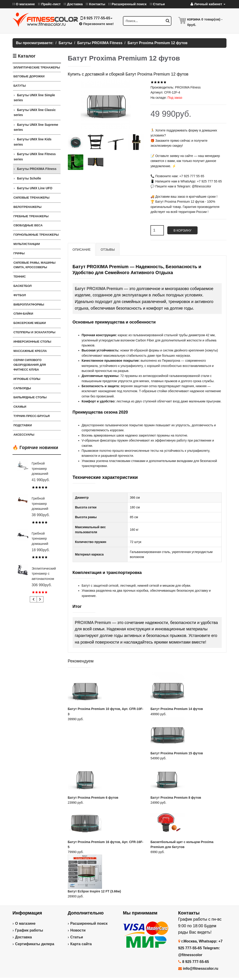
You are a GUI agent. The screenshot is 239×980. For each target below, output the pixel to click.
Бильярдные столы (30, 397)
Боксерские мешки (30, 323)
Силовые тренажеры (31, 198)
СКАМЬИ (20, 407)
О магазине (25, 923)
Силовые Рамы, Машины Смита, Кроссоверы (34, 265)
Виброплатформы (29, 304)
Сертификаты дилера (35, 944)
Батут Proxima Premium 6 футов (93, 798)
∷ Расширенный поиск (127, 4)
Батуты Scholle (29, 178)
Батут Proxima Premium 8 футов (176, 798)
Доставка (23, 937)
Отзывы (108, 250)
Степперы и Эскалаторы (34, 332)
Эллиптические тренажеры (37, 67)
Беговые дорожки (29, 76)
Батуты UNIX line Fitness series (35, 157)
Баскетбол (23, 286)
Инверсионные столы (32, 342)
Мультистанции (27, 244)
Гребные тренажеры (31, 216)
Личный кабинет (208, 4)
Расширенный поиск (89, 923)
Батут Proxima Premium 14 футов (177, 709)
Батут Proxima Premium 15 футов (177, 753)
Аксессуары (24, 435)
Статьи (77, 937)
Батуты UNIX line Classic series (35, 112)
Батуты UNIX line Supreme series (36, 127)
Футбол (20, 295)
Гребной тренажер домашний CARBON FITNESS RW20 (44, 544)
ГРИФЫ (19, 253)
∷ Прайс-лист (49, 4)
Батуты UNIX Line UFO (35, 188)
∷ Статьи (157, 4)
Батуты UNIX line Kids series (33, 142)
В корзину (182, 230)
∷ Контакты (95, 4)
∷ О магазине (24, 4)
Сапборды (22, 388)
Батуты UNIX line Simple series (34, 98)
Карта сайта (81, 944)
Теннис (20, 277)
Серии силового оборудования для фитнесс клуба (30, 365)
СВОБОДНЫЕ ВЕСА (28, 225)
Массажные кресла (30, 351)
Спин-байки (23, 314)
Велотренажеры (27, 207)
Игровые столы (27, 379)
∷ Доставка (73, 4)
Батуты (20, 86)
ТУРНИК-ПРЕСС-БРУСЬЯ (32, 416)
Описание (82, 250)
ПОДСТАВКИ (23, 425)
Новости (78, 930)
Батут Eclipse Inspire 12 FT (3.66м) (94, 891)
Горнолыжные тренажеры (36, 235)
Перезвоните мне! (96, 24)
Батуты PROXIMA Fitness (37, 169)
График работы (29, 930)
